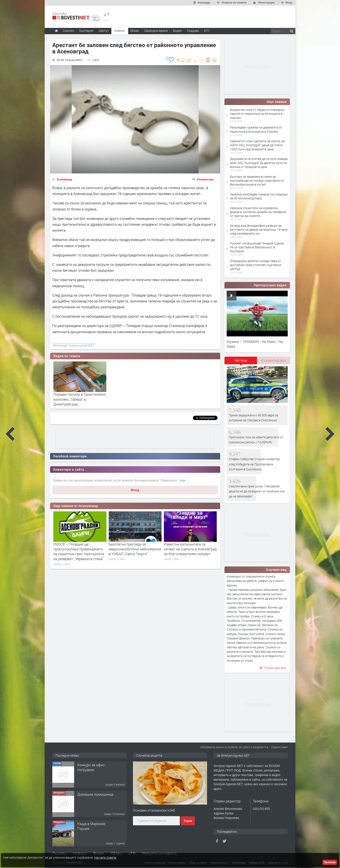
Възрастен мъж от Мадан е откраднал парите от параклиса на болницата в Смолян (257, 114)
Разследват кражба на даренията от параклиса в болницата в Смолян (256, 129)
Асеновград (64, 179)
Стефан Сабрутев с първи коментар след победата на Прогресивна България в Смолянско (254, 464)
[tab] (241, 362)
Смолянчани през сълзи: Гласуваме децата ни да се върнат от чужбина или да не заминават (257, 491)
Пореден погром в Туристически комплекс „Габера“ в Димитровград (80, 399)
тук (183, 480)
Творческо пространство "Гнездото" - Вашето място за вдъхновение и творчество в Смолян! (96, 777)
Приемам (330, 862)
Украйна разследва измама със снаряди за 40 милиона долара (259, 196)
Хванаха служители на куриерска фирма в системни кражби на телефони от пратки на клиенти (258, 212)
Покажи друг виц (273, 668)
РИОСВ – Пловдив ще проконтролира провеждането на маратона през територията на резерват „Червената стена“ (79, 551)
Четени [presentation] (241, 360)
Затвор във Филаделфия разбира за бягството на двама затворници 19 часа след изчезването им (259, 230)
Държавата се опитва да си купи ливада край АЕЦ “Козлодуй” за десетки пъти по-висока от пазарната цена (259, 163)
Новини (119, 31)
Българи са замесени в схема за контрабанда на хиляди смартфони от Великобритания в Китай (257, 181)
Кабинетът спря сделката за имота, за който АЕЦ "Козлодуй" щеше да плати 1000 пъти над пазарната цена (257, 145)
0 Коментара (205, 179)
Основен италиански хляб (154, 810)
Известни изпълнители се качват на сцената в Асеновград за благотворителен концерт (190, 549)
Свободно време (156, 31)
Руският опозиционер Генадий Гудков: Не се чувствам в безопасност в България (257, 247)
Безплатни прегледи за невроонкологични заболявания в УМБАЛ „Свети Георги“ (135, 549)
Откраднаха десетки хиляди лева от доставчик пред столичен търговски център (256, 265)
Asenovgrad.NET (82, 345)
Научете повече (105, 857)
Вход (135, 490)
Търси (188, 821)
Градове (193, 31)
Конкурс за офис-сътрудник (91, 797)
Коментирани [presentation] (274, 360)
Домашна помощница (95, 824)
